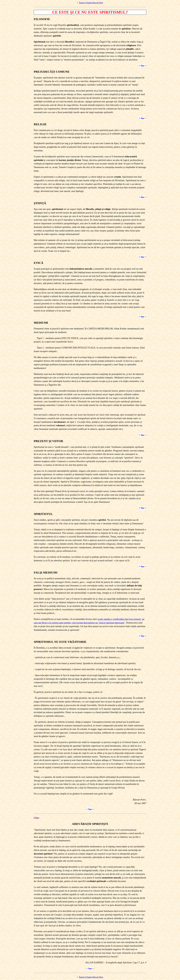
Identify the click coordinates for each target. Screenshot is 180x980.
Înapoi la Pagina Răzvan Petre (91, 3)
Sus (142, 66)
